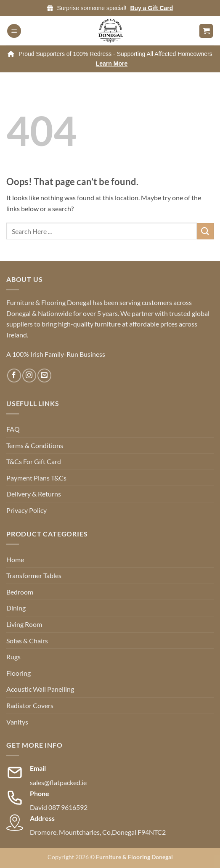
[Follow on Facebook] (14, 376)
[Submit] (205, 231)
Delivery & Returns (34, 494)
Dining (16, 608)
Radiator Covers (30, 705)
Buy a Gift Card (151, 8)
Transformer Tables (34, 575)
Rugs (13, 657)
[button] (14, 31)
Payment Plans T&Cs (36, 478)
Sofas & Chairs (27, 641)
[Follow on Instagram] (29, 376)
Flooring (19, 673)
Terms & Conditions (35, 445)
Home (15, 559)
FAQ (13, 429)
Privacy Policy (27, 510)
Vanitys (17, 722)
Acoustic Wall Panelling (40, 689)
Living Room (24, 624)
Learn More (112, 64)
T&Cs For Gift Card (34, 461)
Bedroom (20, 592)
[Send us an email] (44, 376)
